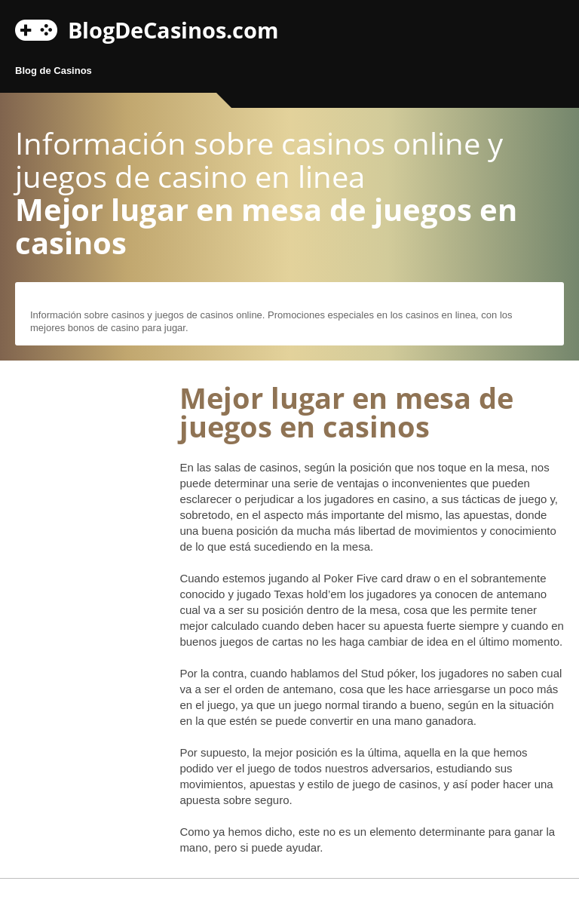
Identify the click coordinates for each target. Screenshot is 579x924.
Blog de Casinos (54, 71)
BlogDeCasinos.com (173, 28)
